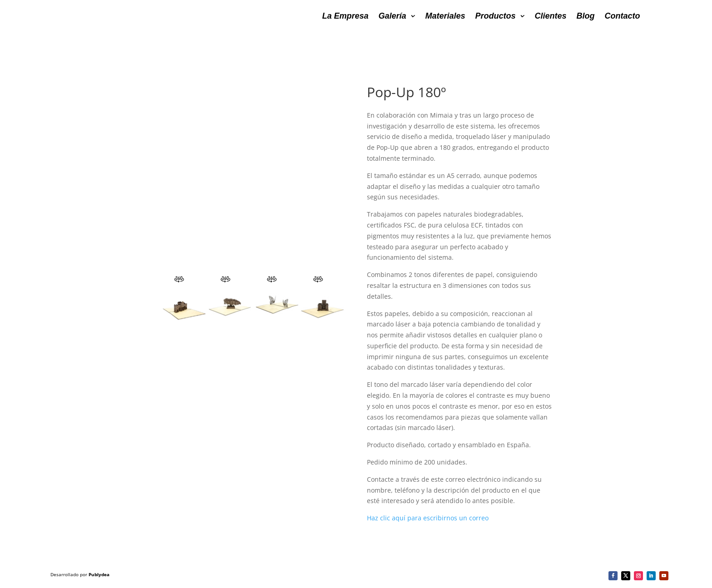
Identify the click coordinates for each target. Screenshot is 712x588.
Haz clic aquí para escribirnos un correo (428, 518)
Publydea (99, 574)
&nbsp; (252, 178)
